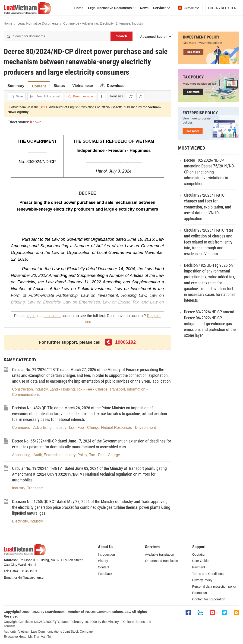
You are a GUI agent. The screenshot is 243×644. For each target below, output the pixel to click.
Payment (199, 567)
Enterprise (52, 455)
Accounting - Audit (27, 455)
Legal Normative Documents (112, 8)
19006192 (120, 342)
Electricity (20, 521)
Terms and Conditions (208, 574)
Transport (117, 389)
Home (79, 8)
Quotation (199, 554)
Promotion (200, 593)
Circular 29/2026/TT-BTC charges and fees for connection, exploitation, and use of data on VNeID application (208, 207)
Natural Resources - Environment (128, 428)
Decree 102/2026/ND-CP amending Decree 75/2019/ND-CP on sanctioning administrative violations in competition (209, 172)
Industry (41, 389)
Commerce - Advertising (32, 428)
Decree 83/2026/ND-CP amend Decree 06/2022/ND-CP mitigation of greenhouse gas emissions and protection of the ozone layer (210, 324)
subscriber (52, 316)
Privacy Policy (202, 580)
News (144, 8)
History (103, 561)
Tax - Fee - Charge (92, 389)
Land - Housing (62, 389)
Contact (104, 567)
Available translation (159, 554)
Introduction (106, 554)
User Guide (200, 561)
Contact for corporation (209, 599)
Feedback (105, 574)
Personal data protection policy (214, 586)
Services (162, 8)
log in (31, 316)
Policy (82, 455)
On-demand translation (161, 561)
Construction (22, 389)
